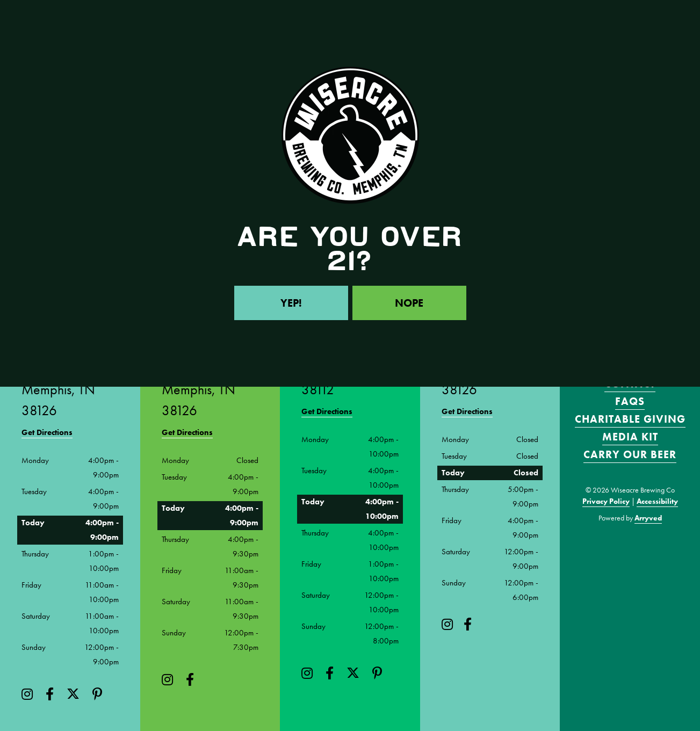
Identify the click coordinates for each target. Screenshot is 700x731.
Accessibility (657, 501)
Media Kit (630, 437)
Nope (409, 303)
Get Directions (47, 432)
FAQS (630, 401)
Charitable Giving (630, 419)
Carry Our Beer (630, 454)
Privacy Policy (606, 501)
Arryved (648, 518)
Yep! (291, 303)
